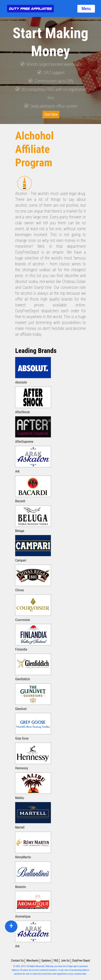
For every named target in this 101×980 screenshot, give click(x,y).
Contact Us (17, 961)
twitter (11, 926)
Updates (46, 961)
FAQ (56, 961)
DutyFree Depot (81, 961)
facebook (11, 926)
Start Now (51, 114)
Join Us (65, 961)
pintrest (11, 926)
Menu (86, 9)
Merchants (33, 961)
